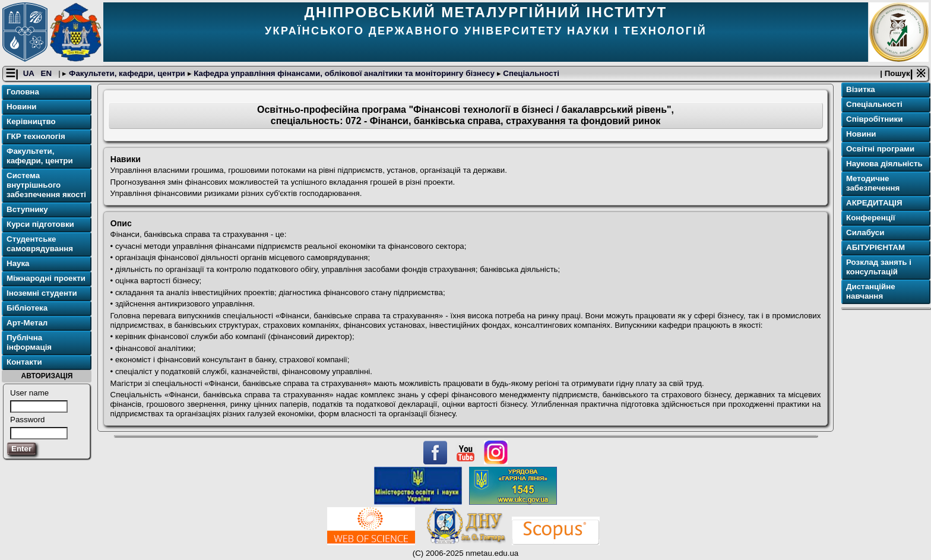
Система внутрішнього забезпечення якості (46, 185)
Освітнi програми (880, 149)
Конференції (870, 218)
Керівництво (31, 121)
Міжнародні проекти (46, 278)
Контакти (24, 362)
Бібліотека (27, 308)
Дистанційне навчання (871, 291)
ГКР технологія (36, 136)
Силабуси (865, 232)
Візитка (861, 89)
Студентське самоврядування (40, 244)
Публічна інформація (29, 342)
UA (30, 73)
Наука (18, 263)
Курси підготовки (40, 224)
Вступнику (27, 209)
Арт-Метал (27, 323)
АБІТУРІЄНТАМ (875, 247)
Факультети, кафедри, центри (127, 73)
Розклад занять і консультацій (879, 267)
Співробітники (874, 119)
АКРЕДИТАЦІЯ (874, 203)
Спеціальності (530, 73)
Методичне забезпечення (873, 183)
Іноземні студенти (42, 293)
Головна (23, 92)
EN (47, 73)
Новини (21, 107)
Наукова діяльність (884, 164)
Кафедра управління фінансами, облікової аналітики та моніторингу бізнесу (344, 73)
